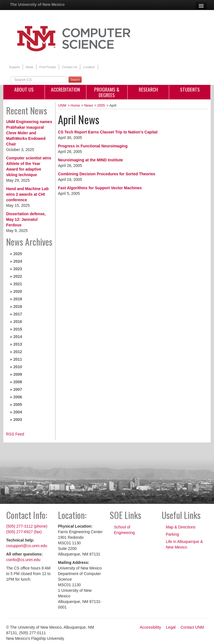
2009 (18, 374)
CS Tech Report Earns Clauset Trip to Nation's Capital (108, 132)
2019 (18, 299)
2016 (18, 322)
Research (148, 89)
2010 (18, 367)
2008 (18, 382)
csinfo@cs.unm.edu (23, 560)
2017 (18, 314)
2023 (18, 269)
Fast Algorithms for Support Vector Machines (100, 188)
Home (75, 106)
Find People (48, 67)
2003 (18, 420)
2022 (18, 276)
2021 (18, 284)
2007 (18, 389)
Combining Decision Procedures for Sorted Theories (107, 174)
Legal (171, 627)
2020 (18, 291)
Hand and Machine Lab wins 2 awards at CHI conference (27, 194)
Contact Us (70, 67)
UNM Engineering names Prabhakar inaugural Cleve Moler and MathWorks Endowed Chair (29, 133)
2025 (18, 254)
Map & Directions (181, 527)
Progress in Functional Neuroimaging (93, 146)
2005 (18, 404)
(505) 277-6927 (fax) (24, 532)
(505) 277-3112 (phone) (27, 526)
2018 (18, 307)
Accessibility (150, 627)
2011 (18, 359)
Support (14, 67)
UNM (62, 106)
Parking (172, 534)
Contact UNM (192, 627)
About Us (24, 89)
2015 (18, 329)
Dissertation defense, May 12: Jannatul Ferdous (26, 219)
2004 (18, 412)
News (30, 67)
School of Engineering (124, 530)
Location (89, 67)
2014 (18, 337)
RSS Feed (15, 434)
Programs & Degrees (107, 92)
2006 (18, 397)
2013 (18, 344)
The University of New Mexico (37, 4)
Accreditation (65, 89)
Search (75, 80)
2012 (18, 352)
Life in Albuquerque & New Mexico (184, 544)
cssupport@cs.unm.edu (27, 546)
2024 (18, 261)
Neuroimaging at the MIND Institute (90, 160)
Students (190, 89)
